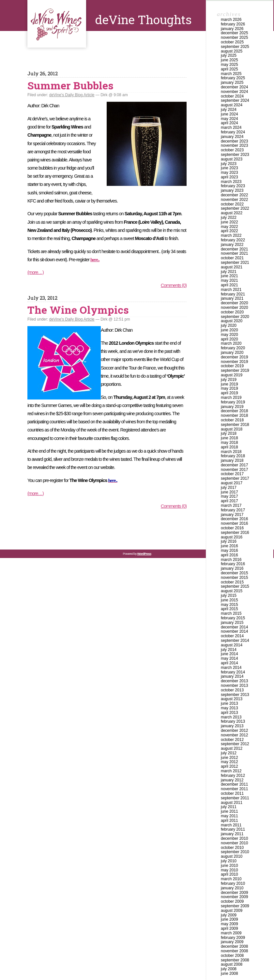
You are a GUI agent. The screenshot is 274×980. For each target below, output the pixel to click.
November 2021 (234, 253)
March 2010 (231, 879)
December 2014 (234, 627)
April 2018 (229, 447)
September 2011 (235, 798)
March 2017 (231, 505)
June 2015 (229, 600)
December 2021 (234, 249)
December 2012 (234, 731)
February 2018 (233, 456)
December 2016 (234, 519)
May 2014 (229, 658)
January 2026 (232, 29)
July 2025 (229, 55)
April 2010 (229, 874)
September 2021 (235, 263)
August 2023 (232, 159)
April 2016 (229, 555)
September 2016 (235, 533)
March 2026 (231, 20)
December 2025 (234, 33)
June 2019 (229, 384)
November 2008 (234, 951)
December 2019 (234, 357)
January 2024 (232, 137)
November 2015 (234, 578)
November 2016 (234, 523)
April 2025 (229, 69)
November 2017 (234, 470)
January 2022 (232, 245)
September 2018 (235, 425)
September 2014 (235, 641)
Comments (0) (174, 285)
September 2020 (235, 317)
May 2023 (229, 173)
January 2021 (232, 298)
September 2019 (235, 370)
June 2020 (229, 330)
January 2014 (232, 676)
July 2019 (229, 380)
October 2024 (232, 96)
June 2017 (229, 492)
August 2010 (232, 856)
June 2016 (229, 546)
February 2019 (233, 402)
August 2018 (232, 429)
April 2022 (229, 231)
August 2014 (232, 645)
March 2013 (231, 717)
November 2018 (234, 415)
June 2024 (229, 114)
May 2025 (229, 65)
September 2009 (235, 906)
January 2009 (232, 942)
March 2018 (231, 452)
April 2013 (229, 713)
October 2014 (232, 636)
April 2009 (229, 928)
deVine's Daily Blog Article (72, 95)
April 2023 (229, 177)
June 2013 (229, 703)
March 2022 (231, 235)
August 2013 (232, 699)
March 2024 (231, 128)
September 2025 (235, 47)
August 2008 (232, 964)
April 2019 (229, 393)
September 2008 (235, 960)
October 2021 (232, 258)
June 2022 (229, 222)
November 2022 (234, 200)
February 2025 (233, 78)
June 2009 (229, 919)
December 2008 (234, 946)
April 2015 (229, 609)
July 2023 (229, 164)
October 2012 (232, 740)
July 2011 (229, 807)
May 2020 (229, 335)
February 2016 (233, 564)
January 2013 (232, 726)
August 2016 (232, 537)
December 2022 (234, 195)
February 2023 (233, 186)
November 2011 (234, 789)
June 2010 (229, 866)
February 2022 (233, 240)
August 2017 (232, 483)
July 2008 (229, 969)
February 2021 (233, 294)
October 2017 (232, 474)
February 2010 (233, 883)
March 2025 (231, 74)
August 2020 (232, 321)
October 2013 (232, 690)
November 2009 (234, 897)
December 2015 (234, 573)
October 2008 (232, 956)
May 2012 (229, 762)
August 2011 (232, 803)
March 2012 (231, 771)
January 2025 (232, 83)
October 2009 (232, 901)
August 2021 (232, 267)
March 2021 (231, 290)
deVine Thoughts (57, 24)
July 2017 (229, 488)
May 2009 (229, 924)
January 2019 (232, 407)
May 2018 (229, 443)
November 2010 (234, 843)
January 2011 (232, 834)
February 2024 (233, 132)
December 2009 (234, 893)
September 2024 (235, 100)
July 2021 (229, 272)
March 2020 (231, 343)
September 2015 (235, 586)
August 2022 (232, 213)
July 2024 (229, 110)
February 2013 (233, 721)
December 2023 (234, 141)
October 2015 (232, 582)
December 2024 (234, 87)
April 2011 (229, 821)
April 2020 (229, 339)
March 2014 (231, 668)
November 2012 (234, 735)
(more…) (36, 272)
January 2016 (232, 568)
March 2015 (231, 613)
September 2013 (235, 695)
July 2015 (229, 596)
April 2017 (229, 501)
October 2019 (232, 366)
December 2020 (234, 303)
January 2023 (232, 190)
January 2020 (232, 353)
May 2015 (229, 605)
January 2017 (232, 515)
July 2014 (229, 650)
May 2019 (229, 388)
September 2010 (235, 852)
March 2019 (231, 398)
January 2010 (232, 888)
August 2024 (232, 105)
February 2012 (233, 776)
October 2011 (232, 793)
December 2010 (234, 838)
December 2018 (234, 411)
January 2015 (232, 623)
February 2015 (233, 618)
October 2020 (232, 312)
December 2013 (234, 681)
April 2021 (229, 285)
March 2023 (231, 182)
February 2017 (233, 510)
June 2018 (229, 438)
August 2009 (232, 911)
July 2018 (229, 433)
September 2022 (235, 208)
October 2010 (232, 848)
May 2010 (229, 870)
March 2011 (231, 825)
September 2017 (235, 478)
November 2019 (234, 362)
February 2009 (233, 938)
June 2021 (229, 276)
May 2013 (229, 708)
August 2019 (232, 375)
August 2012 (232, 748)
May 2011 (229, 816)
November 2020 (234, 308)
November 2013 (234, 686)
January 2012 (232, 780)
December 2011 (234, 784)
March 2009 (231, 933)
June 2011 (229, 811)
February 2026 (233, 24)
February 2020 (233, 348)
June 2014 (229, 654)
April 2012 (229, 766)
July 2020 (229, 325)
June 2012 (229, 758)
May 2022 (229, 227)
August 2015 (232, 591)
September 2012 (235, 744)
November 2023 (234, 145)
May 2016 (229, 550)
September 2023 (235, 155)
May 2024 (229, 119)
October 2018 (232, 420)
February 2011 (233, 829)
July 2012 (229, 753)
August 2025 (232, 51)
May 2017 (229, 496)
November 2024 (234, 92)
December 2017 (234, 465)
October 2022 (232, 204)
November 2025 (234, 38)
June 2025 (229, 60)
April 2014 (229, 663)
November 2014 (234, 631)
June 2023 (229, 168)
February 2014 (233, 672)
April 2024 (229, 123)
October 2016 (232, 528)
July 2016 (229, 541)
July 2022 (229, 218)
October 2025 (232, 42)
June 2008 (229, 973)
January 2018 (232, 460)
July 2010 (229, 861)
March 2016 (231, 560)
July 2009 (229, 915)
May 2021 (229, 280)
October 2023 (232, 150)
